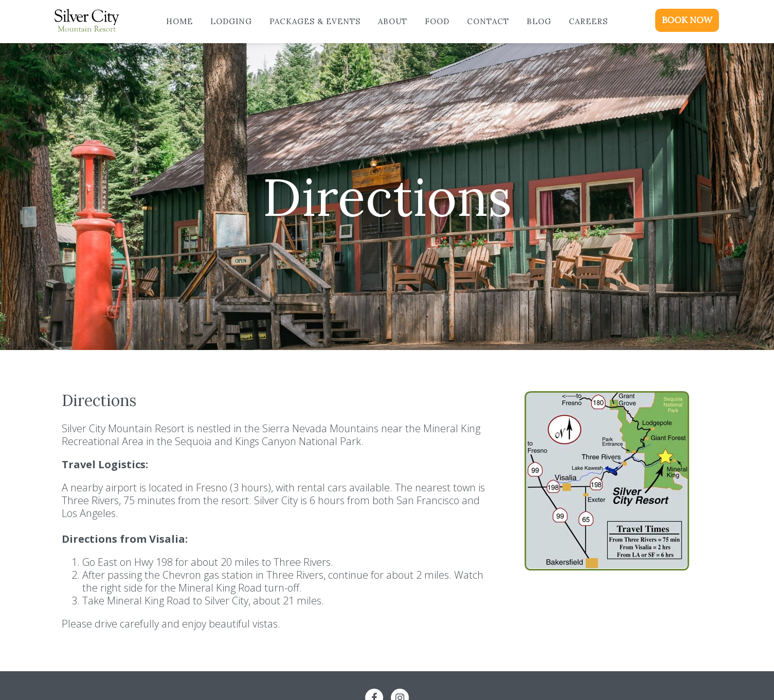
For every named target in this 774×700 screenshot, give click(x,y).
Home (179, 21)
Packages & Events (315, 21)
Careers (588, 21)
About (393, 21)
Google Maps (606, 596)
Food (437, 21)
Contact (488, 21)
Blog (539, 21)
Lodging (231, 21)
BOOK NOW (687, 20)
